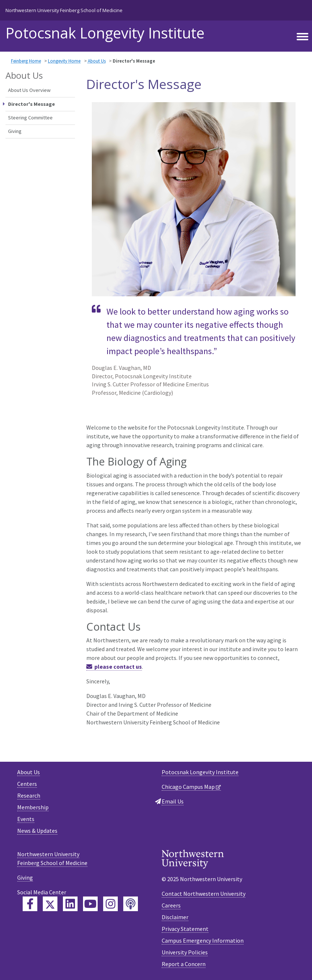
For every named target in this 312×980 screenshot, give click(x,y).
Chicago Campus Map (188, 787)
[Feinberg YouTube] (90, 904)
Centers (27, 784)
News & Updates (37, 831)
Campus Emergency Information (203, 940)
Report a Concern (184, 964)
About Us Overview (29, 90)
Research (29, 795)
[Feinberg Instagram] (110, 904)
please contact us (118, 667)
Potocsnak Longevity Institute (105, 33)
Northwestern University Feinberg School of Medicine (64, 10)
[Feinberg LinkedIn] (70, 904)
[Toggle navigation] (302, 37)
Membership (33, 807)
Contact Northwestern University (204, 894)
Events (26, 819)
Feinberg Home (26, 61)
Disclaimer (175, 917)
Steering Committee (30, 118)
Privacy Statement (185, 929)
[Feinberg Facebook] (30, 904)
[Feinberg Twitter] (50, 904)
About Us (97, 61)
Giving (15, 131)
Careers (171, 905)
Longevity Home (64, 61)
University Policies (185, 952)
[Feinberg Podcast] (131, 904)
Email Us (173, 801)
